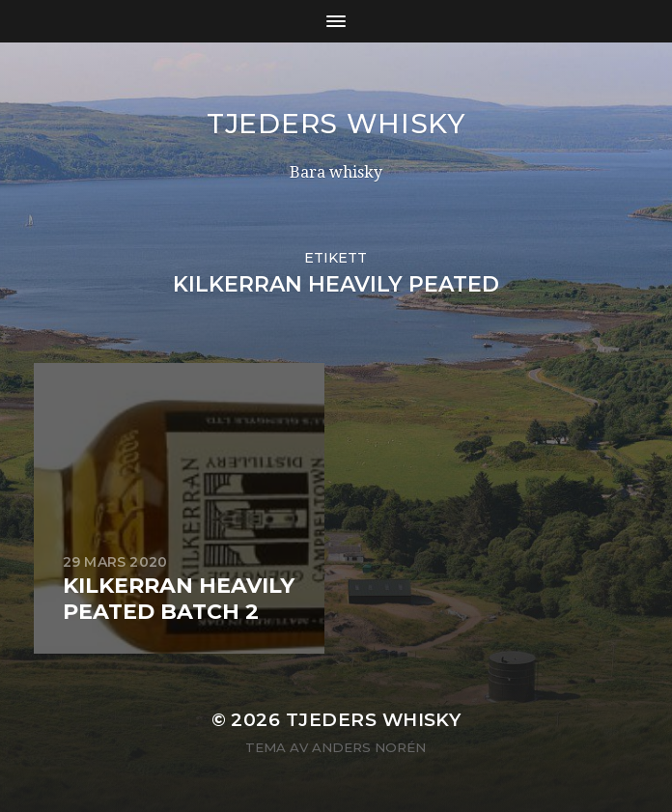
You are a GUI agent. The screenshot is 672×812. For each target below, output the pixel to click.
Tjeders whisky (336, 124)
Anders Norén (369, 747)
